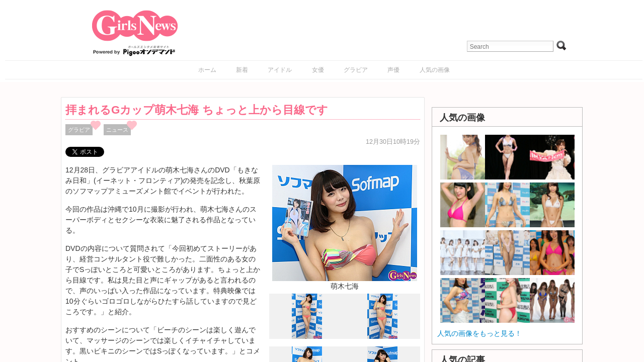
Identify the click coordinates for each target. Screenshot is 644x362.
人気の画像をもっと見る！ (479, 333)
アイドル (280, 70)
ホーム (207, 70)
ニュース (117, 130)
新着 (242, 70)
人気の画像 (435, 70)
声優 (393, 70)
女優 (318, 70)
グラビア (356, 70)
